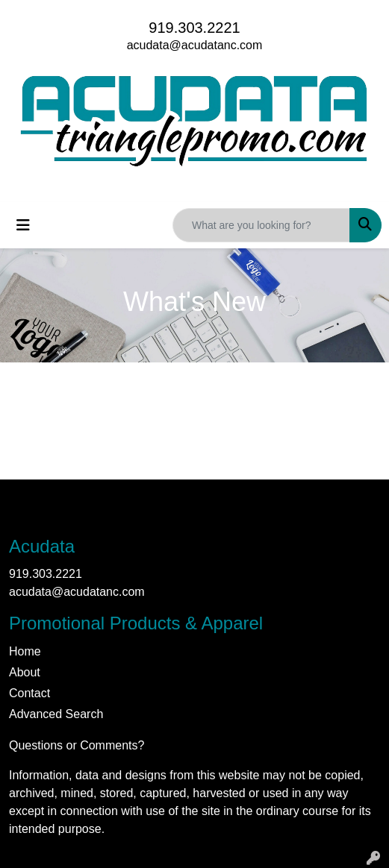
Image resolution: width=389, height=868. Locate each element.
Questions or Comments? (77, 745)
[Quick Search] (261, 225)
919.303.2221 (194, 28)
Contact (29, 693)
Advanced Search (56, 714)
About (25, 672)
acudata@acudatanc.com (195, 45)
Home (25, 651)
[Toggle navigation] (23, 225)
